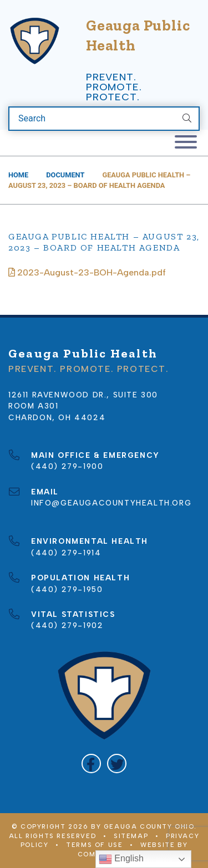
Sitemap (131, 836)
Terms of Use (94, 845)
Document (65, 175)
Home (18, 175)
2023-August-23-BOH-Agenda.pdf (87, 272)
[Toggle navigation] (186, 143)
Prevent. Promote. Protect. (114, 87)
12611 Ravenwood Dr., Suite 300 (83, 395)
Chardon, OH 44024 (57, 417)
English (121, 859)
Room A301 (33, 406)
